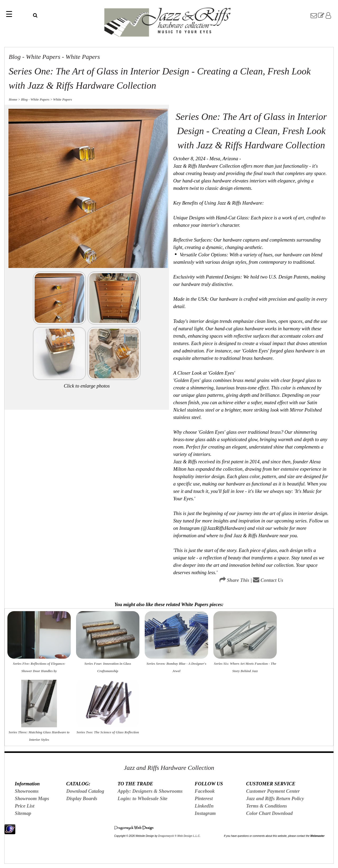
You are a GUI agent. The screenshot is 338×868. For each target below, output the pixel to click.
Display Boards (82, 798)
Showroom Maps (32, 798)
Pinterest (204, 798)
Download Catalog (85, 791)
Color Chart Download (269, 813)
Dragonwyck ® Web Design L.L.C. (179, 836)
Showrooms (27, 791)
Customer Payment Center (273, 791)
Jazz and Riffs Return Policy (275, 798)
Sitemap (23, 813)
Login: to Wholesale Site (142, 798)
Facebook (205, 791)
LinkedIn (204, 806)
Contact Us (268, 580)
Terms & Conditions (267, 806)
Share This (234, 580)
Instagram (205, 813)
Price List (25, 806)
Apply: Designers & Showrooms (150, 791)
